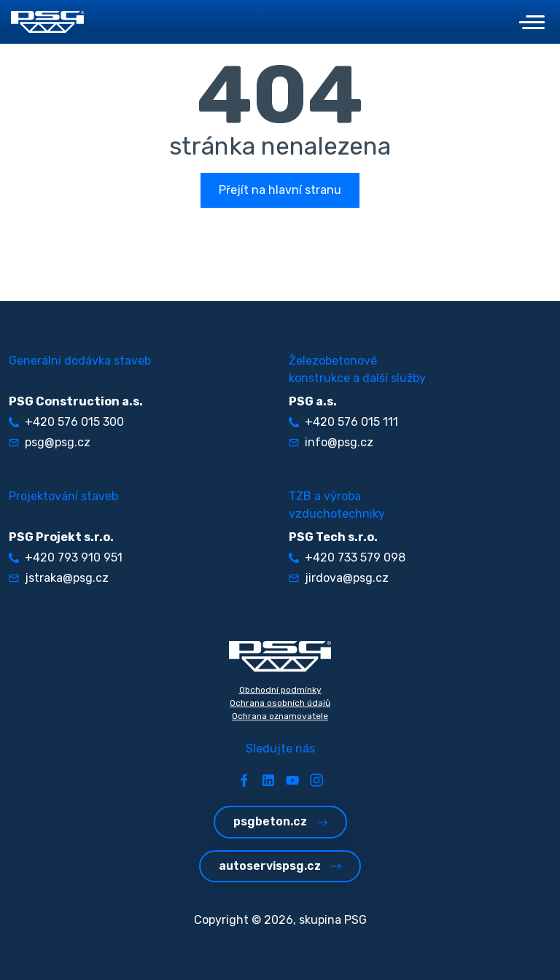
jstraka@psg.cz (59, 578)
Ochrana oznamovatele (280, 716)
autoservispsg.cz (280, 866)
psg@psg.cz (50, 442)
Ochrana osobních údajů (280, 703)
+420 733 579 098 (347, 557)
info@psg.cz (331, 442)
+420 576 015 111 (343, 422)
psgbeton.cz (280, 821)
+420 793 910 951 (66, 557)
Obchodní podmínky (280, 690)
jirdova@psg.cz (339, 578)
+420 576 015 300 (66, 422)
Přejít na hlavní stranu (280, 190)
